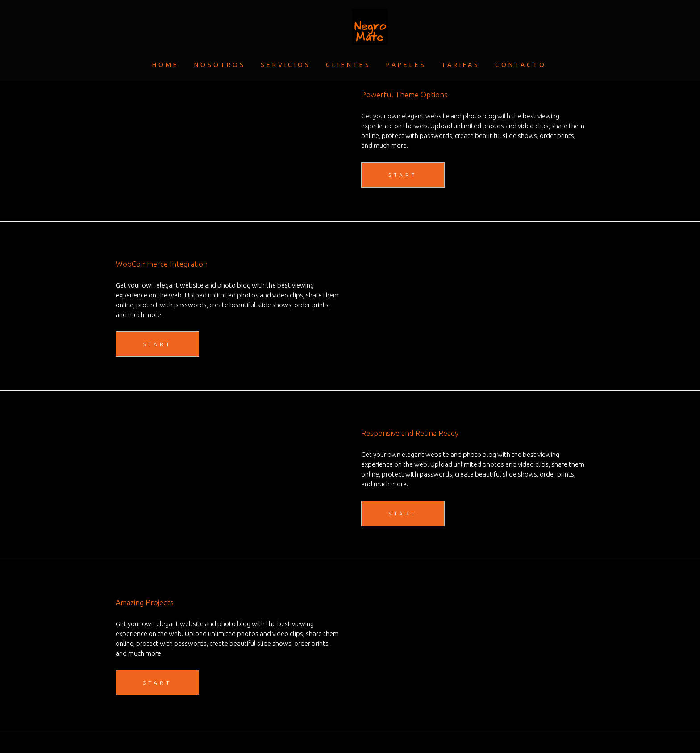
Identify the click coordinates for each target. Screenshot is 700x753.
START (403, 175)
